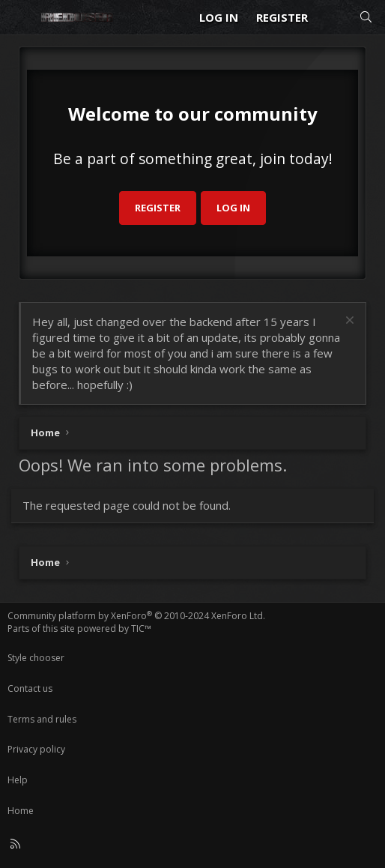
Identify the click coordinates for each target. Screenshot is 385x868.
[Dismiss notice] (348, 322)
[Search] (366, 18)
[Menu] (19, 17)
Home (21, 811)
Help (18, 780)
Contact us (30, 688)
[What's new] (333, 18)
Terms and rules (42, 719)
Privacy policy (36, 749)
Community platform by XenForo (136, 616)
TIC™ (141, 629)
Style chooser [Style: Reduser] (36, 658)
